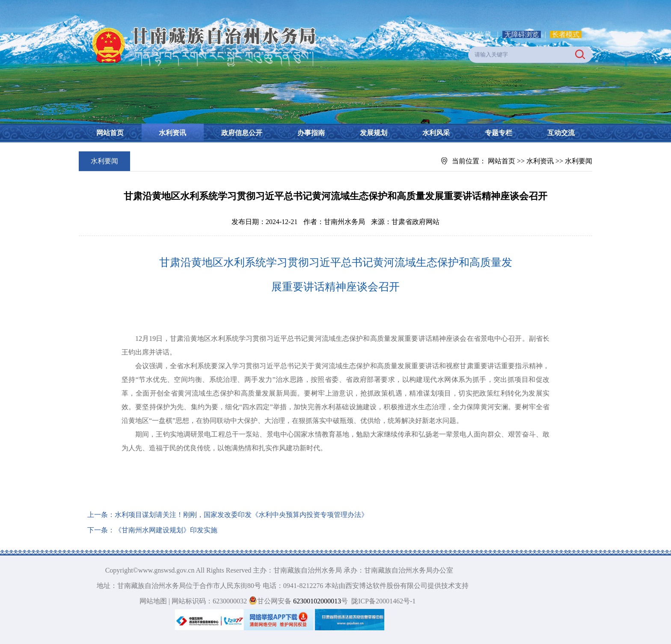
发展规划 (374, 133)
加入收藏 (478, 34)
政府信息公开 (242, 133)
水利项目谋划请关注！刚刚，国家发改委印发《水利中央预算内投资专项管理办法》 (241, 515)
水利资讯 (172, 133)
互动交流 (561, 133)
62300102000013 (316, 601)
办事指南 (311, 133)
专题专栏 (499, 133)
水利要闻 (579, 161)
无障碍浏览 (522, 34)
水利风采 (436, 133)
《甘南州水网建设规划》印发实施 (166, 530)
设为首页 (436, 34)
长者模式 (566, 34)
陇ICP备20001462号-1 (383, 601)
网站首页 (110, 133)
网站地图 (153, 601)
